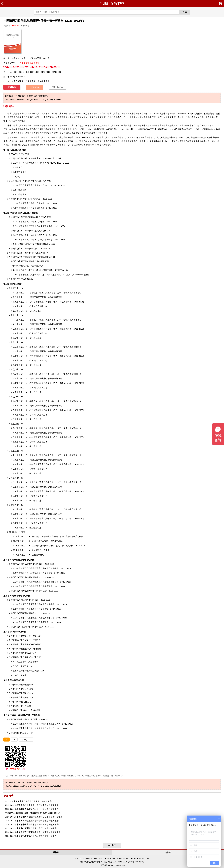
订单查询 (35, 87)
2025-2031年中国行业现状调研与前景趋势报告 (31, 828)
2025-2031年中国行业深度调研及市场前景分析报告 (34, 817)
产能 (26, 724)
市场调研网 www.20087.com (110, 865)
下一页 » (26, 740)
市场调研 (13, 137)
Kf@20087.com (18, 77)
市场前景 (101, 141)
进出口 (22, 733)
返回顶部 (112, 845)
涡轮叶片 (168, 129)
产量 (26, 728)
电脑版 (168, 852)
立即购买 (12, 87)
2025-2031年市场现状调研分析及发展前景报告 (32, 809)
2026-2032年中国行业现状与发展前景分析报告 (31, 836)
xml (124, 865)
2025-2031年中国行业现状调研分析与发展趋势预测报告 (32, 821)
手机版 (104, 4)
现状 (71, 141)
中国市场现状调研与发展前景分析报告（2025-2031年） (34, 813)
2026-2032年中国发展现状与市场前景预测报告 (33, 832)
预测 (117, 141)
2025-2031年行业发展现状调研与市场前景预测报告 (32, 805)
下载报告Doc (57, 87)
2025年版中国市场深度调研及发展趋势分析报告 (28, 801)
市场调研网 (117, 4)
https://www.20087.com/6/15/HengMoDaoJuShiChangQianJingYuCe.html (33, 100)
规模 (42, 622)
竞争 (68, 536)
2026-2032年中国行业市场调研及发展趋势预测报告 (32, 825)
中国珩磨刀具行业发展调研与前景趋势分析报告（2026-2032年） (60, 137)
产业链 (22, 697)
